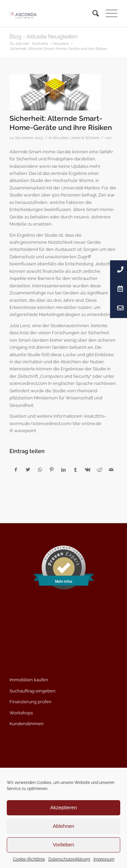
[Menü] (108, 14)
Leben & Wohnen (85, 138)
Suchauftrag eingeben (33, 691)
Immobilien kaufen (29, 680)
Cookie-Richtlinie (29, 859)
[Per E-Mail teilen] (111, 470)
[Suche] (92, 14)
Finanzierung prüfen (30, 702)
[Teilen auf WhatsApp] (40, 470)
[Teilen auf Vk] (87, 470)
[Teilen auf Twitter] (28, 470)
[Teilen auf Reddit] (99, 470)
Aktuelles (60, 138)
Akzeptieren (63, 807)
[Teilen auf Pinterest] (52, 470)
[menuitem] (92, 14)
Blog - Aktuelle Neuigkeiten (44, 37)
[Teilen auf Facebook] (16, 470)
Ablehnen (63, 826)
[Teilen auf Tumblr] (76, 470)
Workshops (21, 713)
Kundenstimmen (27, 724)
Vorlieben (63, 845)
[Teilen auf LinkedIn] (64, 470)
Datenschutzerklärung (69, 859)
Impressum (104, 859)
